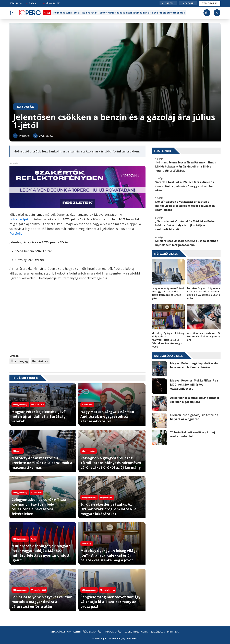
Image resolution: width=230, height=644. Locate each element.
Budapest (32, 3)
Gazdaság (26, 107)
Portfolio (16, 233)
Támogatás (210, 3)
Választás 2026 (52, 3)
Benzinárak (40, 361)
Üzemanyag (19, 361)
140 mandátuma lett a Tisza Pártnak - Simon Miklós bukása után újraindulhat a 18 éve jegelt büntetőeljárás (119, 13)
